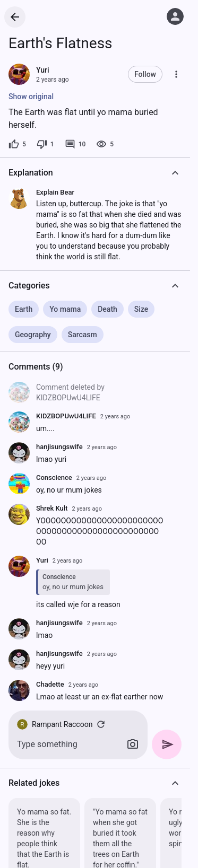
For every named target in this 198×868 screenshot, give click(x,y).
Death (107, 309)
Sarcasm (83, 335)
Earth (24, 309)
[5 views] (105, 144)
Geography (33, 335)
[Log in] (175, 16)
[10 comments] (75, 144)
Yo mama (65, 309)
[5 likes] (17, 144)
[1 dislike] (45, 144)
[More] (176, 74)
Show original (31, 97)
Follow (145, 74)
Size (141, 309)
